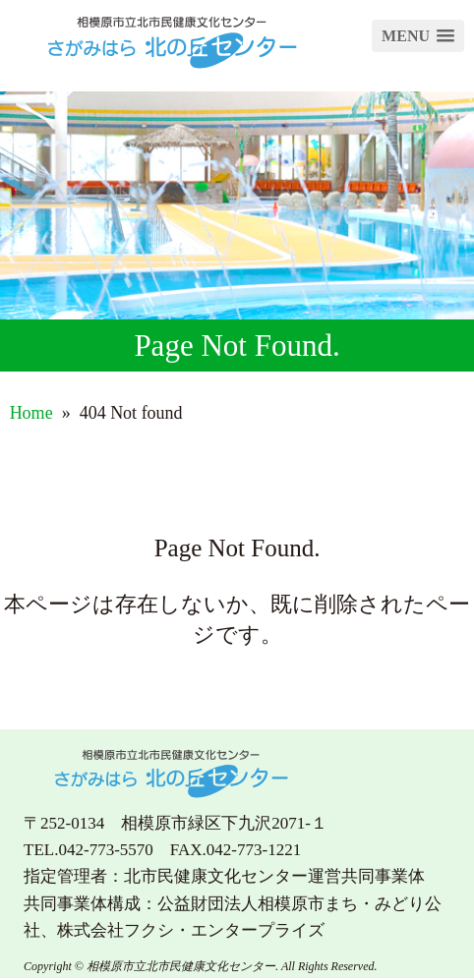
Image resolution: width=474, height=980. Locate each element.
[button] (418, 36)
